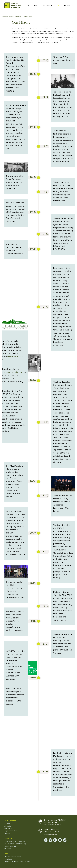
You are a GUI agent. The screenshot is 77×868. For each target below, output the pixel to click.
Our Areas (8, 828)
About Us (22, 17)
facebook (46, 840)
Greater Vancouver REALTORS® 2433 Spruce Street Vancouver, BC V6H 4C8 (55, 822)
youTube (60, 840)
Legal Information (11, 831)
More (67, 6)
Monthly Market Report (13, 857)
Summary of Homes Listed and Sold (17, 861)
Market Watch (33, 6)
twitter (50, 840)
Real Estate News (48, 6)
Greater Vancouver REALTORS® (11, 17)
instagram (65, 840)
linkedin (55, 840)
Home (13, 5)
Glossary (8, 848)
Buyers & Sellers (10, 846)
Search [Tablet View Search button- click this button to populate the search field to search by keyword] (73, 6)
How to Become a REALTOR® (15, 841)
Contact (7, 824)
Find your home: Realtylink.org (15, 844)
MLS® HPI (8, 859)
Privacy (7, 833)
